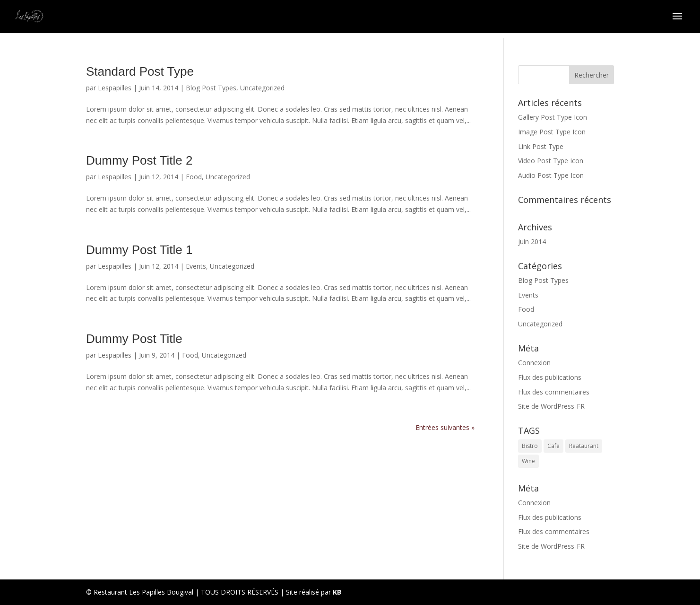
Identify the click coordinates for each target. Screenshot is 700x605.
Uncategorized (262, 88)
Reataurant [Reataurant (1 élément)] (584, 446)
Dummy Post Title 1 (139, 250)
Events (196, 266)
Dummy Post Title (134, 339)
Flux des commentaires (554, 392)
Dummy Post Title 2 (139, 160)
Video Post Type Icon (551, 161)
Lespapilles (115, 88)
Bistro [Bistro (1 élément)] (530, 446)
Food (194, 177)
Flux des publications (550, 377)
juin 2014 (532, 241)
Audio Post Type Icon (551, 175)
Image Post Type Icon (552, 132)
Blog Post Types (211, 88)
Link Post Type (541, 146)
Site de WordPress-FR (551, 406)
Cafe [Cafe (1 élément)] (553, 446)
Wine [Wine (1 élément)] (528, 461)
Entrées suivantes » (445, 427)
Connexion (534, 363)
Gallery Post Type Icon (553, 117)
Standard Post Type (140, 71)
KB (337, 592)
